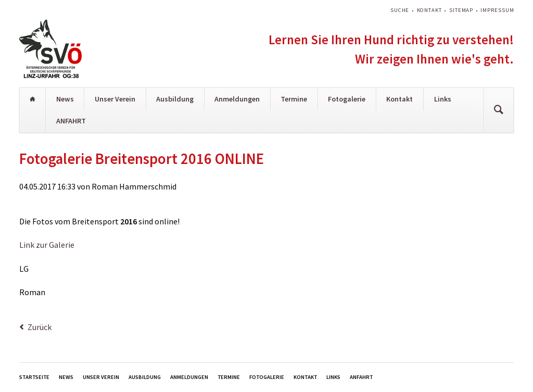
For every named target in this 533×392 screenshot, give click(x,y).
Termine (294, 99)
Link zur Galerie (47, 245)
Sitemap (461, 10)
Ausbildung (175, 99)
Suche (400, 10)
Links (443, 99)
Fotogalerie (347, 99)
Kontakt (429, 10)
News (65, 99)
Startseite (33, 99)
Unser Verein (115, 99)
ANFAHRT (71, 121)
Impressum (497, 10)
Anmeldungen (237, 99)
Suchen (499, 110)
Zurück (40, 327)
